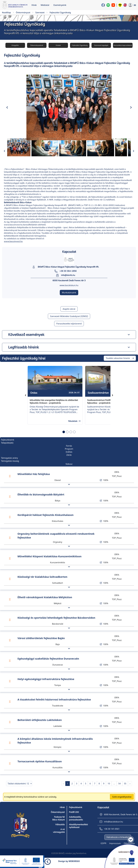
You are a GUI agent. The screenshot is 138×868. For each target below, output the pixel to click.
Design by (69, 865)
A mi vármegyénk (59, 834)
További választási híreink (118, 362)
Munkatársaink (69, 296)
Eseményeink (60, 5)
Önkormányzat (58, 815)
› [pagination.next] (130, 787)
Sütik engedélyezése (122, 800)
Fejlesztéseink (76, 811)
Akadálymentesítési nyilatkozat (78, 829)
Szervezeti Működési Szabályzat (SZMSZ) (69, 320)
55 (125, 787)
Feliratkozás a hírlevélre (118, 841)
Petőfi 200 (74, 815)
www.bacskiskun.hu (69, 289)
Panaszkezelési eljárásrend (69, 327)
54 (119, 787)
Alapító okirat (69, 312)
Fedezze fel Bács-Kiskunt (59, 822)
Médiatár (45, 5)
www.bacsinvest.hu (13, 245)
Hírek (34, 5)
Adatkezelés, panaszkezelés (76, 822)
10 (109, 787)
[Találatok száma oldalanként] (19, 787)
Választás (60, 828)
